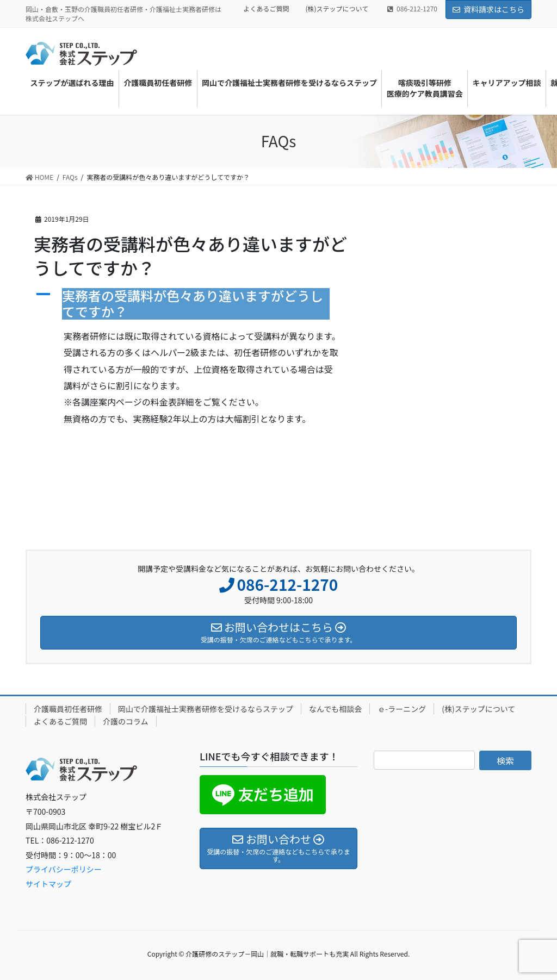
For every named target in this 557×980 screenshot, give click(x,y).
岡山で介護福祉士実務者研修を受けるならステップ (206, 709)
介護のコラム (126, 721)
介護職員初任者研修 (68, 709)
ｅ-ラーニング (402, 709)
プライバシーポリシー (64, 869)
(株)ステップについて (337, 9)
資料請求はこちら (488, 9)
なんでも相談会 (335, 709)
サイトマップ (48, 884)
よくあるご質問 (266, 9)
